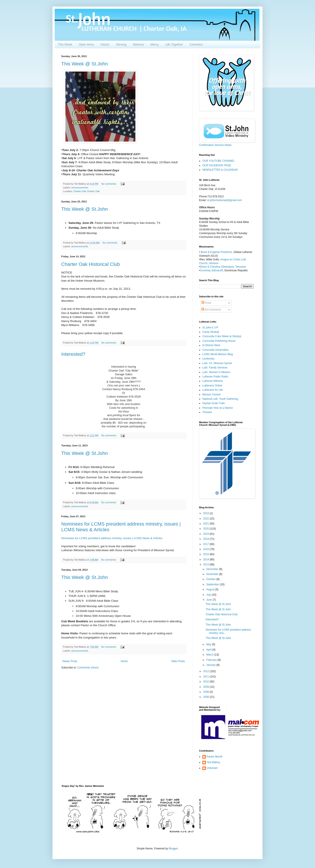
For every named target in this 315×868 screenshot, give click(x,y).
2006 (206, 697)
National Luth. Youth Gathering (220, 399)
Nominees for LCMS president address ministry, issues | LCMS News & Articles (112, 538)
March (210, 655)
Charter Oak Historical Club (91, 264)
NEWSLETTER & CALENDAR (220, 170)
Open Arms (86, 44)
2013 (206, 565)
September (213, 584)
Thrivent (207, 412)
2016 (206, 549)
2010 (206, 682)
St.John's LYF (210, 328)
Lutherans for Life (213, 390)
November (213, 574)
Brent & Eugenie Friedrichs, (217, 252)
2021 (206, 524)
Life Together (174, 44)
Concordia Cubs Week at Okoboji (222, 336)
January (211, 665)
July (209, 595)
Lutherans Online (212, 386)
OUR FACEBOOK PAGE (217, 165)
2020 (206, 529)
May (209, 644)
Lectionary (208, 359)
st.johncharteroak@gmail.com (225, 200)
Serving (121, 44)
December (213, 569)
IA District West (211, 345)
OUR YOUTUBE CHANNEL (219, 161)
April (209, 650)
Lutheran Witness (213, 381)
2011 (206, 677)
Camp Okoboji (211, 332)
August (211, 589)
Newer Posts (70, 661)
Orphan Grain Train (214, 403)
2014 (206, 559)
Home (124, 661)
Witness (138, 44)
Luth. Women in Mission (216, 372)
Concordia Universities (215, 350)
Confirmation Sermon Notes (215, 145)
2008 (206, 692)
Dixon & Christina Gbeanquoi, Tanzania (223, 267)
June (209, 600)
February (212, 660)
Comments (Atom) (88, 668)
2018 (206, 539)
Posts (206, 303)
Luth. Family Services (215, 368)
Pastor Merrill (214, 757)
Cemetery (196, 44)
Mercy (155, 44)
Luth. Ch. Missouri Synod (217, 363)
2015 (206, 554)
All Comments (211, 310)
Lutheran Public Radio (215, 377)
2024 (206, 513)
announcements (80, 188)
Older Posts (178, 661)
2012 (206, 671)
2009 (206, 687)
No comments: (109, 184)
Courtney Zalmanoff (211, 270)
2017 (206, 544)
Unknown (212, 768)
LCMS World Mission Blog (218, 354)
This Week (65, 44)
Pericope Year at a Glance (218, 408)
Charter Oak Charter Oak (87, 191)
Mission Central (211, 395)
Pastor (105, 44)
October (211, 579)
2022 (206, 519)
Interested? (73, 354)
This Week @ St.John (85, 64)
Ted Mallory (213, 762)
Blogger (173, 849)
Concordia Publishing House (219, 341)
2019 (206, 534)
